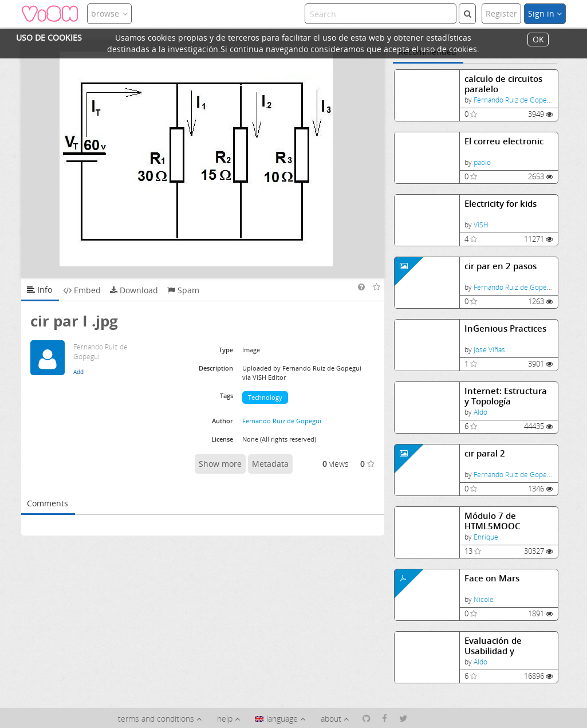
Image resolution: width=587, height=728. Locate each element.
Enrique (486, 537)
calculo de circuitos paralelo (503, 84)
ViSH (481, 225)
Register (501, 13)
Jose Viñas (489, 350)
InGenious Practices (505, 328)
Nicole (484, 599)
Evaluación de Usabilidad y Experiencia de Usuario (495, 646)
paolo (482, 162)
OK (538, 40)
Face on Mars (492, 578)
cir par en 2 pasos (501, 266)
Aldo (480, 412)
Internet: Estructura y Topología (506, 396)
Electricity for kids (501, 204)
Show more (220, 464)
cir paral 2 (485, 453)
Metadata (270, 464)
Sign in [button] (545, 13)
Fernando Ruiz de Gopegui (515, 100)
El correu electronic (504, 141)
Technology (265, 397)
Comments (48, 503)
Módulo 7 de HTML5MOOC (493, 521)
